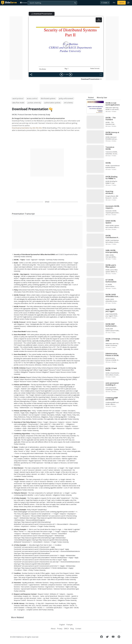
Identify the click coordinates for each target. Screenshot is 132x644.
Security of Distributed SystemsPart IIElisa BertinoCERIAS (34, 254)
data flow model (18, 103)
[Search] (52, 3)
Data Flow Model (20, 331)
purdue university (34, 103)
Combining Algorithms (22, 434)
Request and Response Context (25, 594)
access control (32, 98)
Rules (16, 447)
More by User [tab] (102, 98)
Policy (16, 290)
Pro (114, 3)
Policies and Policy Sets (22, 411)
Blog (72, 629)
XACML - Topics (19, 260)
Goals (16, 263)
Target (16, 456)
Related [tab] (91, 98)
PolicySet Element (20, 493)
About (53, 629)
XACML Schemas (20, 368)
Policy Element (19, 479)
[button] (24, 3)
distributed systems (48, 98)
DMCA (66, 629)
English (62, 625)
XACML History (19, 603)
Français (70, 625)
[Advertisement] (16, 48)
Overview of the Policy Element (25, 422)
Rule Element (19, 468)
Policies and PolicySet (22, 385)
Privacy (60, 629)
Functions (17, 583)
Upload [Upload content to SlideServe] (122, 3)
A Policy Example (20, 498)
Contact (78, 629)
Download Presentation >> (91, 79)
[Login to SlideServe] (128, 3)
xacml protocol (18, 98)
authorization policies (52, 103)
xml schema (68, 103)
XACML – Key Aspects (22, 274)
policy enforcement (66, 98)
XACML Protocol (20, 295)
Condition (17, 573)
